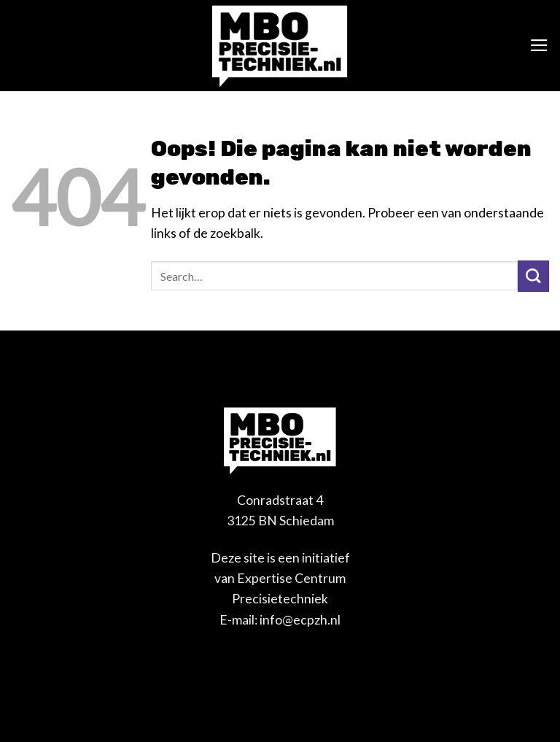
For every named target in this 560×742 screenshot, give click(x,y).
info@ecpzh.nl (300, 620)
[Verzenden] (533, 276)
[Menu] (539, 45)
